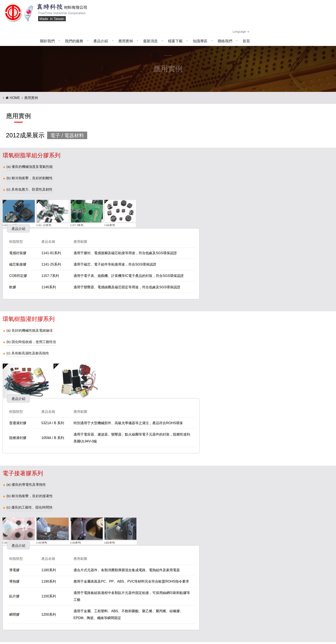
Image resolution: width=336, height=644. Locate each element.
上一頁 (159, 540)
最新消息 (226, 18)
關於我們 (123, 18)
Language (317, 9)
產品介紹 (177, 18)
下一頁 (177, 540)
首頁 (322, 18)
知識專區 (276, 18)
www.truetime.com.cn (146, 615)
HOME (13, 75)
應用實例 (201, 18)
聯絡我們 (301, 18)
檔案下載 (251, 18)
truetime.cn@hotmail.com (147, 621)
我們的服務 (150, 18)
